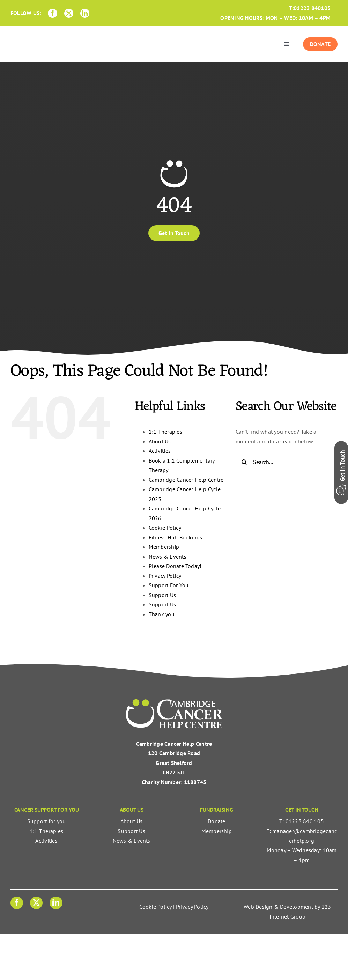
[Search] (244, 462)
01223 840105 (312, 8)
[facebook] (52, 13)
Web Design (258, 907)
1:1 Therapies (165, 432)
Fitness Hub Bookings (176, 537)
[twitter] (69, 13)
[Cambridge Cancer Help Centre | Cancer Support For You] (174, 702)
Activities (160, 451)
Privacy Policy (165, 576)
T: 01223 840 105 (302, 821)
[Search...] (287, 462)
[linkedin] (85, 13)
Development (297, 907)
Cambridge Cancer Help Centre (186, 480)
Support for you (47, 821)
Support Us (162, 595)
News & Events (168, 557)
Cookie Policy (165, 528)
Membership (164, 547)
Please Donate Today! (175, 566)
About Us (160, 441)
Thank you (162, 614)
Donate (216, 821)
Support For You (169, 585)
